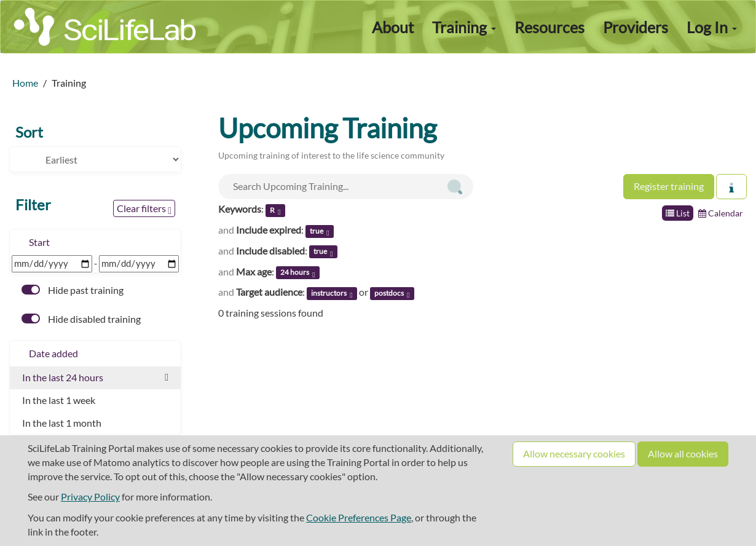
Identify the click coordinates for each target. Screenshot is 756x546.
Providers (636, 27)
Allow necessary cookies (574, 453)
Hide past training (73, 290)
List (678, 213)
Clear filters (144, 209)
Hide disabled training (81, 319)
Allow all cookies (683, 453)
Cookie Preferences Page (359, 517)
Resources (549, 27)
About (393, 27)
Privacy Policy (90, 497)
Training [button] (464, 27)
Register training (669, 186)
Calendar (721, 213)
